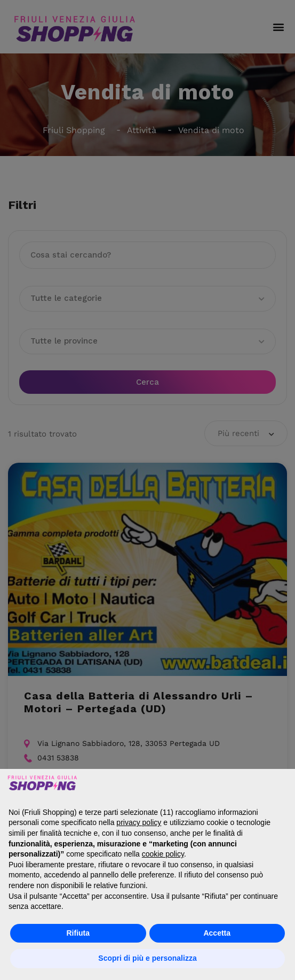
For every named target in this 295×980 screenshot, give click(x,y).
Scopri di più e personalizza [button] (147, 958)
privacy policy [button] (139, 822)
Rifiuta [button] (78, 933)
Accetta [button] (217, 933)
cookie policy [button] (163, 854)
